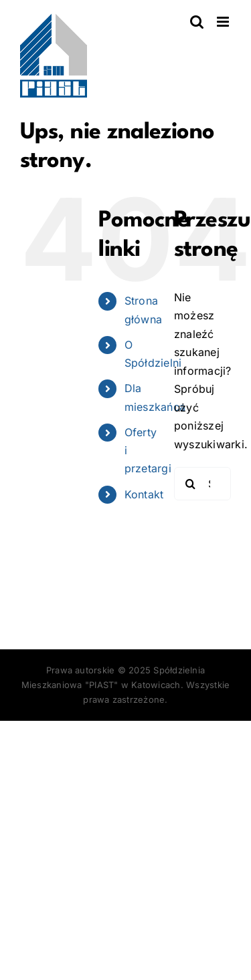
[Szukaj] (191, 484)
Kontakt (144, 494)
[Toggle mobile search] (197, 22)
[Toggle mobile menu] (224, 22)
